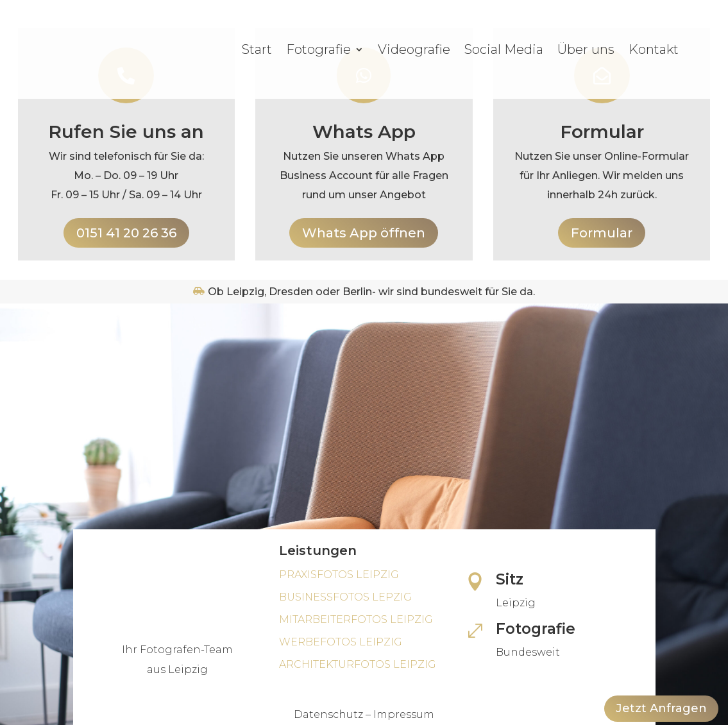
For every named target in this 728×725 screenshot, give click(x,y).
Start (257, 49)
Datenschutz (328, 714)
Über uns (586, 49)
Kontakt (654, 49)
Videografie (414, 49)
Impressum (404, 714)
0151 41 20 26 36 (126, 233)
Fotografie (318, 49)
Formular (602, 233)
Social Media (504, 49)
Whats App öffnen (364, 233)
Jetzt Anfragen (661, 708)
